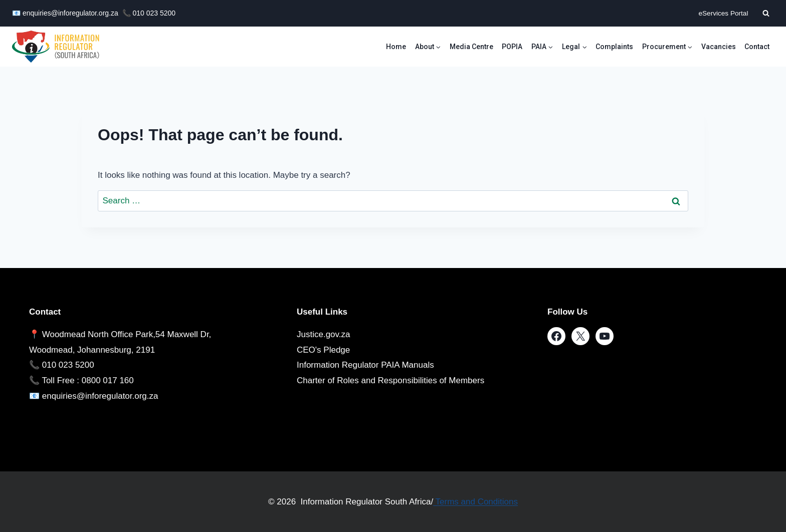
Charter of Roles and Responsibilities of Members (390, 380)
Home (396, 47)
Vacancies (719, 47)
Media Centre (471, 47)
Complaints (614, 47)
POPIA (512, 47)
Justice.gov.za (323, 334)
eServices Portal (723, 13)
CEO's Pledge (323, 350)
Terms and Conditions (475, 502)
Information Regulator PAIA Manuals (365, 365)
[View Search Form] (766, 13)
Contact (757, 47)
